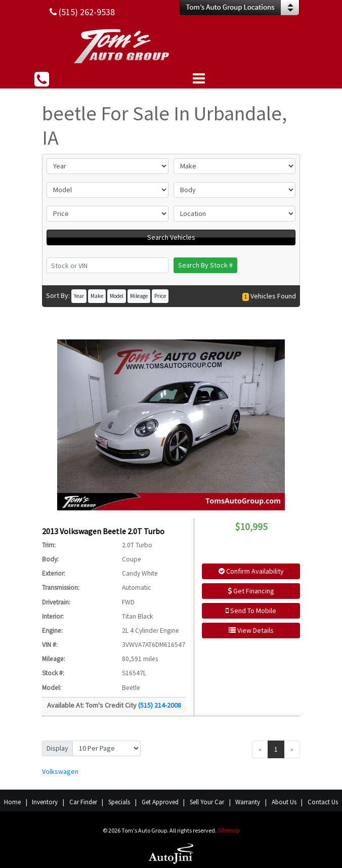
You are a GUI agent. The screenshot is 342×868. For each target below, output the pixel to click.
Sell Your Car (207, 802)
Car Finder (83, 802)
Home (12, 802)
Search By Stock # (205, 265)
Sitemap (229, 830)
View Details (251, 630)
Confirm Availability (251, 571)
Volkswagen (60, 771)
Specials (119, 802)
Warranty (248, 802)
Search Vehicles (171, 237)
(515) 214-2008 (160, 705)
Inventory (45, 802)
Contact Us (323, 802)
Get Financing (251, 591)
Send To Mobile (251, 611)
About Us (284, 802)
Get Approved (160, 802)
